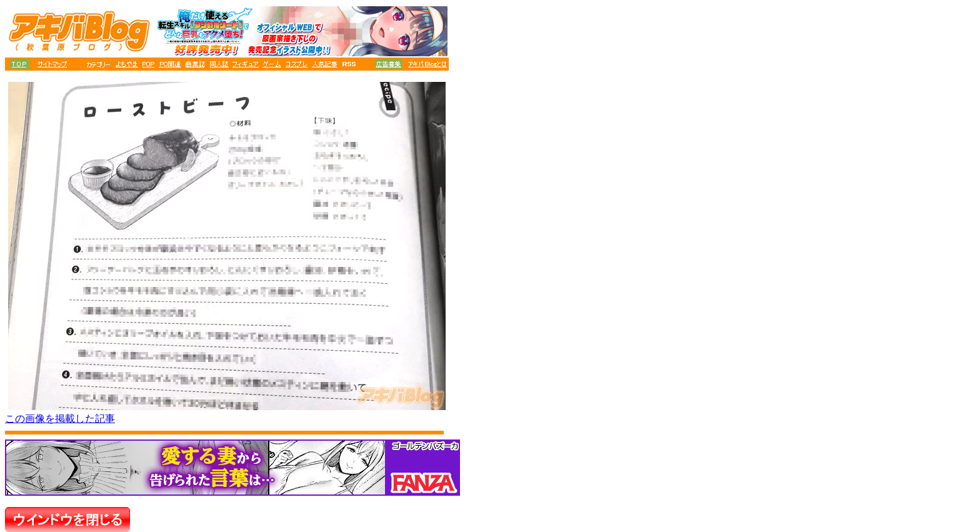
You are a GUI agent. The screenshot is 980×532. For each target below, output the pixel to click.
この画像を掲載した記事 (60, 419)
